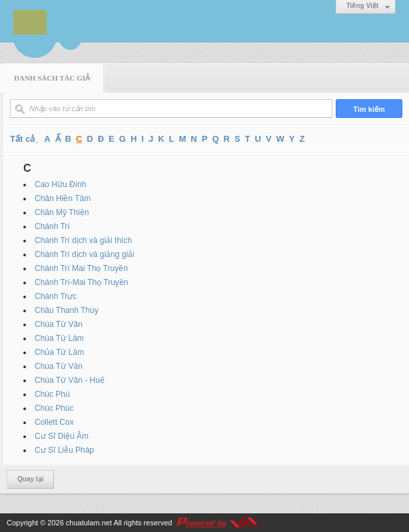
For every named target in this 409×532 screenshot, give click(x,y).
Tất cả (22, 139)
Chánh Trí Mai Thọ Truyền (81, 268)
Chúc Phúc (54, 408)
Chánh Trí (52, 226)
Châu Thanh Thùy (67, 310)
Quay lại (30, 479)
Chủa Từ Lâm (59, 352)
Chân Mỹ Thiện (62, 212)
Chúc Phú (52, 394)
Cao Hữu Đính (60, 184)
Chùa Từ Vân (59, 324)
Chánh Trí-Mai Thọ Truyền (82, 282)
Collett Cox (54, 422)
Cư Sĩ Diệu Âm (62, 436)
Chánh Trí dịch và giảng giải (85, 254)
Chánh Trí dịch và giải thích (83, 240)
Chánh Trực (56, 296)
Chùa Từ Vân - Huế (70, 380)
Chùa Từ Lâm (59, 338)
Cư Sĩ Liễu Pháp (64, 450)
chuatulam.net (89, 523)
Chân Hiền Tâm (63, 198)
